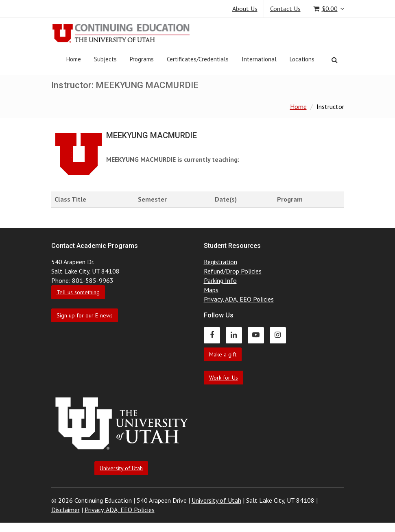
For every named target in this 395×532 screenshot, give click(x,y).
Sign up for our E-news (85, 315)
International (259, 59)
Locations (302, 59)
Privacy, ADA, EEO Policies (239, 299)
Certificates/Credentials (198, 59)
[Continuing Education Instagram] (280, 335)
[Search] (335, 60)
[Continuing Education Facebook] (215, 335)
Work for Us (224, 378)
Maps (211, 290)
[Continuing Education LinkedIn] (237, 335)
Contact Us (285, 9)
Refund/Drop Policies (233, 271)
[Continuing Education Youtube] (259, 335)
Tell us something (78, 292)
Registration (220, 262)
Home (74, 59)
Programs (142, 59)
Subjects (105, 59)
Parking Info (220, 280)
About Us (245, 9)
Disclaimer (65, 510)
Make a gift (223, 354)
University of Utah (121, 468)
